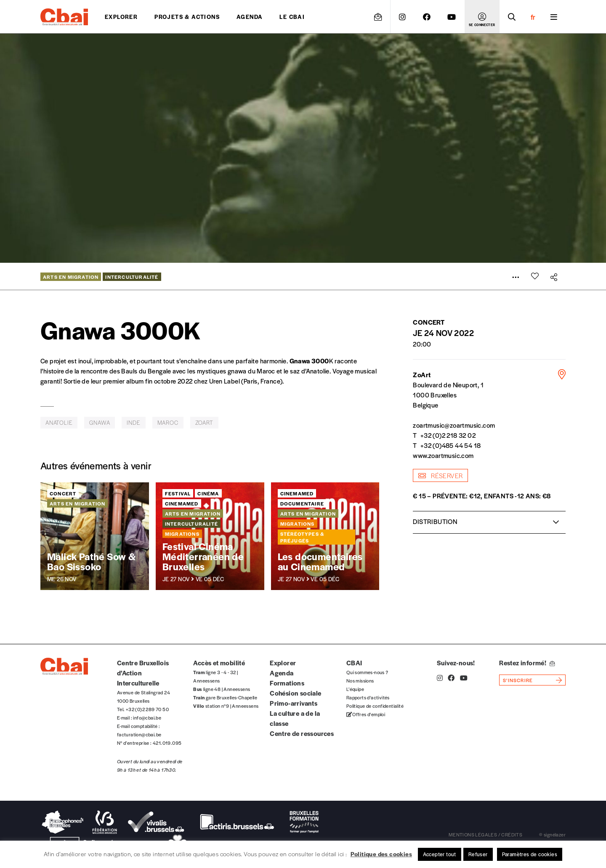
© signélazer (552, 834)
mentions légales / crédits (485, 834)
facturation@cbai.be (139, 734)
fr (533, 17)
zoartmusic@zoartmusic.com (454, 425)
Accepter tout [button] (440, 854)
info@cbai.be (147, 717)
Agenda (250, 17)
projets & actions (187, 17)
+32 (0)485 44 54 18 (451, 445)
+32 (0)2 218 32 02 (448, 435)
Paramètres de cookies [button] (530, 854)
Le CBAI (292, 17)
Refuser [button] (478, 854)
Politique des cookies (381, 854)
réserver (440, 475)
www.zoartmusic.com (443, 455)
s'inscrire (518, 680)
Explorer (121, 17)
